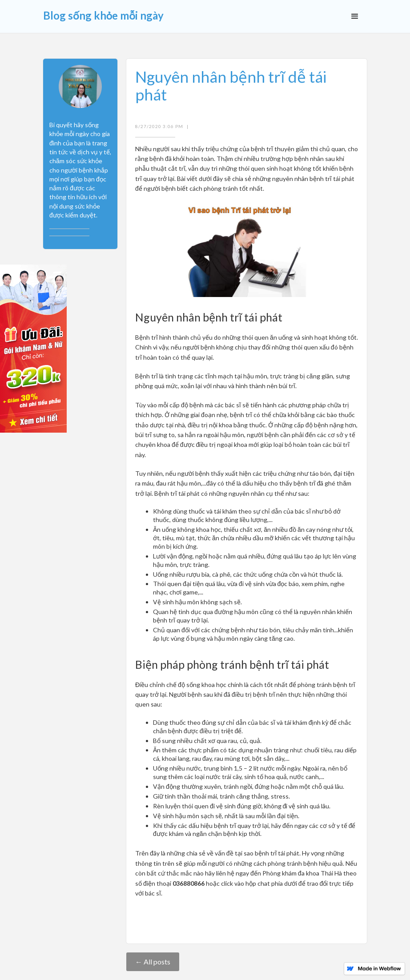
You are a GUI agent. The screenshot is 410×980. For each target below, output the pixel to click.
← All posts (153, 962)
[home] (103, 13)
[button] (355, 16)
